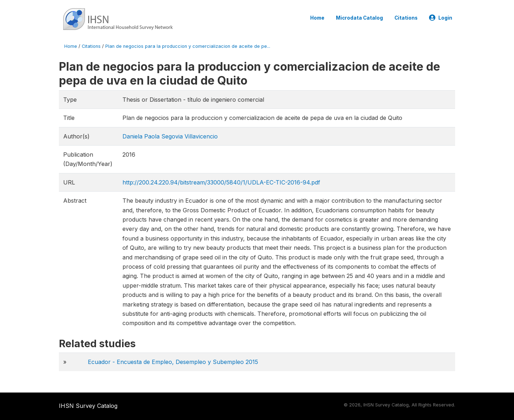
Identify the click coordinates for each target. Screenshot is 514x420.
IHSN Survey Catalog (88, 406)
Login (441, 18)
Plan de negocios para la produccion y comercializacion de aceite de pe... (188, 46)
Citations (406, 18)
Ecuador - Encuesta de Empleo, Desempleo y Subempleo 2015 (173, 362)
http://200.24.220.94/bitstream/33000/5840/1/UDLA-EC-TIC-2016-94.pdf (221, 182)
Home (317, 18)
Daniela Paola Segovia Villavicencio (170, 136)
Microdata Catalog (359, 18)
